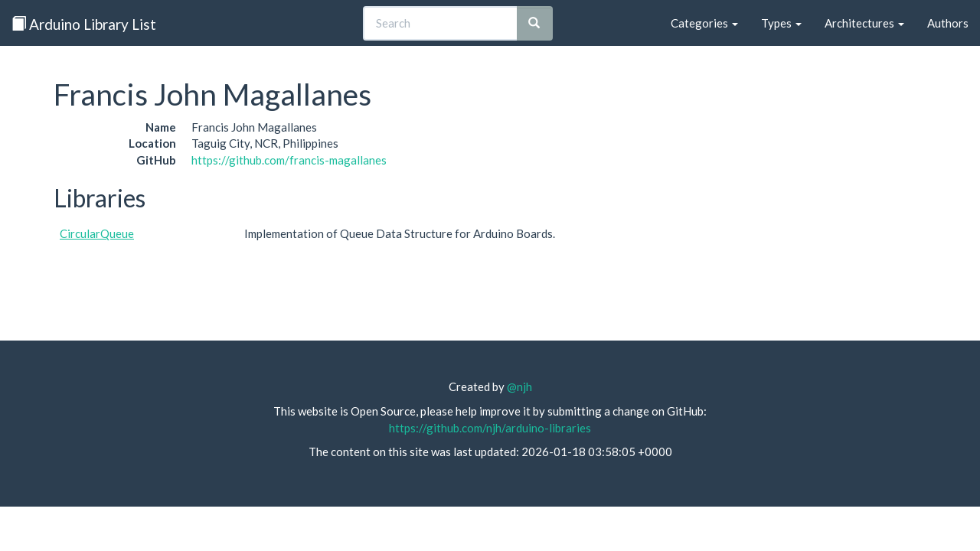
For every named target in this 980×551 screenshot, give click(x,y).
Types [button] (781, 23)
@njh (519, 386)
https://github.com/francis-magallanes (289, 160)
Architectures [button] (864, 23)
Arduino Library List (84, 24)
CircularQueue (97, 233)
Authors (948, 23)
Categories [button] (704, 23)
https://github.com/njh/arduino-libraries (490, 428)
